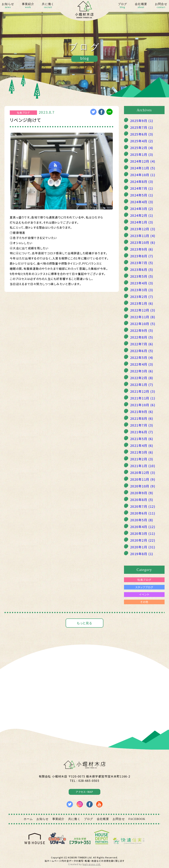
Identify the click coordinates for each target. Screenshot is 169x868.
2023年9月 (142, 249)
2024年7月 (142, 188)
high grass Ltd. (92, 864)
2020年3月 (143, 533)
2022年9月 (142, 330)
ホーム (28, 819)
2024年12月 (143, 161)
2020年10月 (143, 486)
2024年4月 (142, 202)
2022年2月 (142, 378)
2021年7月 (142, 425)
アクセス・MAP (84, 792)
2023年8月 (142, 256)
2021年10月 (143, 405)
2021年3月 (142, 452)
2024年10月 (143, 175)
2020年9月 (142, 493)
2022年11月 (143, 317)
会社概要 (141, 6)
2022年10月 (143, 324)
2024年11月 (143, 168)
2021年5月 (142, 439)
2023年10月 (143, 242)
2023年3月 (142, 290)
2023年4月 (142, 283)
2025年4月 (142, 141)
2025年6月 (142, 134)
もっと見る (84, 623)
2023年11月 (143, 236)
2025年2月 (142, 148)
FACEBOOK (137, 819)
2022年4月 (142, 364)
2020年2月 (143, 540)
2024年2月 (142, 215)
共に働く (48, 6)
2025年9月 (142, 121)
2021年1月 (143, 466)
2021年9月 (142, 412)
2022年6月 (142, 351)
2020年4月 (143, 527)
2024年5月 (142, 195)
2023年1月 (142, 303)
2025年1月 (142, 154)
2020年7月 (143, 506)
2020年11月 (143, 479)
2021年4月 (142, 445)
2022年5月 (142, 357)
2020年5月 (142, 520)
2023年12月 (143, 229)
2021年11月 (143, 398)
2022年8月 (142, 337)
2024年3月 (142, 209)
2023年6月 (142, 269)
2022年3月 (142, 371)
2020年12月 (143, 472)
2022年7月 (142, 344)
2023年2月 (142, 297)
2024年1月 (142, 222)
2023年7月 (142, 263)
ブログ (123, 6)
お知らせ (8, 6)
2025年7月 (142, 127)
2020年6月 (143, 513)
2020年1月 (143, 547)
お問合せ (161, 6)
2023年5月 (142, 276)
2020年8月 (142, 500)
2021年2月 (142, 459)
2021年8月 (142, 418)
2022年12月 (143, 310)
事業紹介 (28, 6)
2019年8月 (142, 554)
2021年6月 (142, 432)
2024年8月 (142, 181)
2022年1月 (142, 384)
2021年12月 (143, 391)
